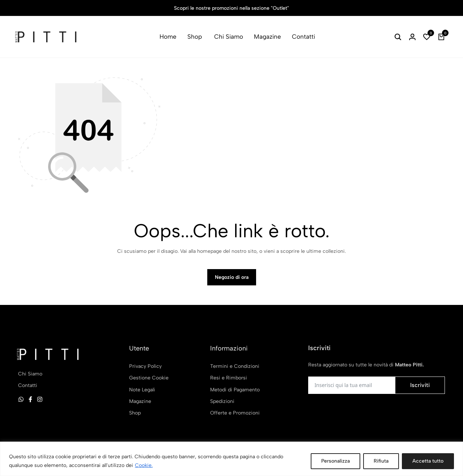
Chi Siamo (229, 37)
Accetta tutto (428, 461)
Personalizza (335, 461)
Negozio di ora (232, 277)
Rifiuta (381, 461)
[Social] (21, 399)
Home (168, 37)
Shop (195, 37)
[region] (231, 459)
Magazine (267, 37)
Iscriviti (420, 385)
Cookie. (144, 465)
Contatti (303, 37)
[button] (427, 37)
